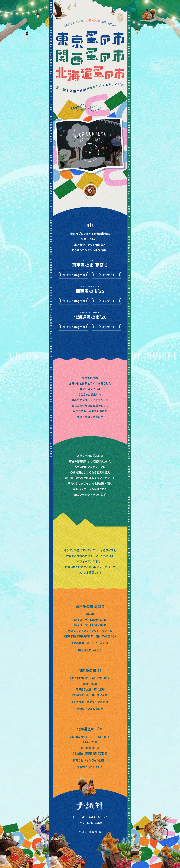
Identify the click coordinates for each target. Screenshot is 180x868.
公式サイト (108, 275)
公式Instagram (75, 275)
